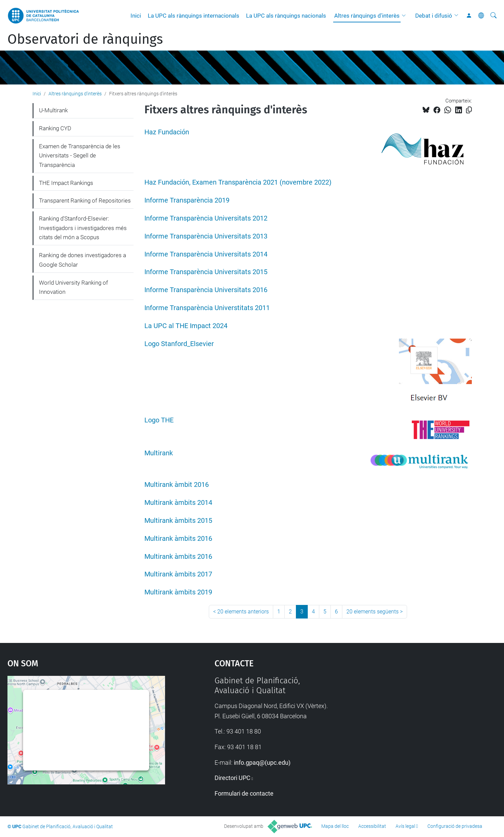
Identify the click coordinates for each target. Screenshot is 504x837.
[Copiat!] (469, 110)
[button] (405, 16)
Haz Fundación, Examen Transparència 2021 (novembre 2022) (238, 182)
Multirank (159, 453)
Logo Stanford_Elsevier (179, 344)
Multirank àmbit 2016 (177, 485)
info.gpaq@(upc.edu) (262, 763)
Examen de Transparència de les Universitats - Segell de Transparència (80, 156)
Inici (136, 16)
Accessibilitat (372, 826)
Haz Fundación (167, 132)
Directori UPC (233, 778)
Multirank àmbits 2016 (178, 539)
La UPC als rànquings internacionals (194, 16)
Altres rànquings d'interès (367, 16)
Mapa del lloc (335, 826)
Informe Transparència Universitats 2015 (206, 272)
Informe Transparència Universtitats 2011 (207, 308)
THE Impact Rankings (66, 183)
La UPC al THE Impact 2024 (186, 326)
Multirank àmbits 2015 (178, 521)
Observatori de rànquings (85, 39)
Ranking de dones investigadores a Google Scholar (83, 260)
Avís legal (405, 826)
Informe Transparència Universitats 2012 (206, 218)
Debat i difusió (434, 16)
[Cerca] (493, 16)
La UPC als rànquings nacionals (286, 16)
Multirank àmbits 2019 (178, 592)
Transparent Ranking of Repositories (85, 201)
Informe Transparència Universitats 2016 (206, 290)
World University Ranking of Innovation (74, 287)
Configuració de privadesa (455, 826)
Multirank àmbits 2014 (178, 503)
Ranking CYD (55, 128)
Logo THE (159, 420)
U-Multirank (53, 110)
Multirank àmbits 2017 (178, 574)
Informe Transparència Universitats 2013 (206, 236)
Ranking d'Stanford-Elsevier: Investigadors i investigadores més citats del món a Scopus (83, 228)
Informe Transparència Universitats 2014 (206, 254)
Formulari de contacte (244, 793)
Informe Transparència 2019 (187, 200)
